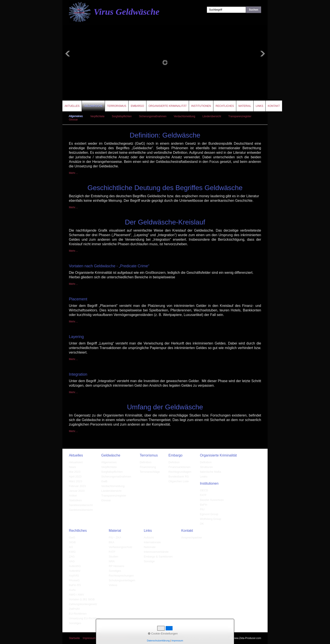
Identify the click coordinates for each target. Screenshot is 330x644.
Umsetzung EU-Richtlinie (85, 618)
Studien (114, 557)
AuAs (72, 590)
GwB (104, 481)
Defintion (174, 462)
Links (259, 106)
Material (245, 106)
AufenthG (75, 566)
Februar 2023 (77, 486)
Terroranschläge (150, 472)
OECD (204, 490)
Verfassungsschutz (121, 547)
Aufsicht (149, 537)
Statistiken (75, 500)
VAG (72, 561)
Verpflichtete (97, 116)
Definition (146, 462)
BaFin (204, 505)
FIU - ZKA (115, 537)
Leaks (204, 477)
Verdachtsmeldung (184, 116)
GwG (72, 537)
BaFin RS (75, 585)
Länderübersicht (212, 116)
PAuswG (74, 580)
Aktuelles (72, 106)
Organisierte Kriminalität (168, 106)
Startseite (74, 638)
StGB (72, 542)
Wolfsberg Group (211, 519)
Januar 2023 (77, 491)
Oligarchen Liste (179, 481)
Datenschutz (120, 638)
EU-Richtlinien (78, 614)
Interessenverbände (156, 552)
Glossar (73, 120)
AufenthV (75, 571)
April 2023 (75, 477)
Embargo (137, 106)
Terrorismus (117, 106)
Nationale (150, 547)
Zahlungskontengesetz (83, 604)
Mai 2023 (75, 472)
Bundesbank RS (179, 477)
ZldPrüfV (74, 609)
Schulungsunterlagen (122, 580)
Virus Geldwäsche (127, 12)
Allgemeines (76, 116)
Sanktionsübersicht (81, 505)
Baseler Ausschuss (212, 500)
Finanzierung (148, 467)
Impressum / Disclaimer (96, 638)
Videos (113, 585)
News (72, 467)
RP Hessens (117, 566)
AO (71, 547)
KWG (72, 552)
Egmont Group (209, 514)
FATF (203, 495)
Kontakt (274, 106)
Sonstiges (75, 623)
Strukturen (206, 467)
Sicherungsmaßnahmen (153, 116)
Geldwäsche (93, 106)
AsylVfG (74, 576)
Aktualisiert (76, 462)
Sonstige (149, 561)
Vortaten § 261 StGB (82, 599)
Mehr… (74, 173)
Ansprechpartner (192, 537)
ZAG (72, 557)
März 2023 (75, 481)
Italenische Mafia (211, 472)
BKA (112, 542)
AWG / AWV (76, 595)
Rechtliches (225, 106)
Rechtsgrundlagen (180, 472)
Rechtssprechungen (121, 576)
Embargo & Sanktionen (158, 557)
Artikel (73, 496)
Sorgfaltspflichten (122, 116)
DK (202, 524)
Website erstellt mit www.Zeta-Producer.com (236, 638)
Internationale (152, 542)
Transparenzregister (240, 116)
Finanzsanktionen (179, 467)
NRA (112, 561)
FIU (202, 509)
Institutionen (201, 106)
